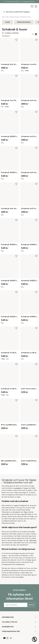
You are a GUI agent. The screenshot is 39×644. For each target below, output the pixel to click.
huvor (26, 488)
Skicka (31, 605)
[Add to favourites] (16, 40)
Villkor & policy (19, 622)
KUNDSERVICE (19, 627)
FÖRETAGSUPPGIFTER (19, 631)
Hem (3, 17)
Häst (7, 17)
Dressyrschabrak (24, 22)
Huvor (7, 22)
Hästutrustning (15, 17)
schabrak (18, 488)
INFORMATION (19, 617)
